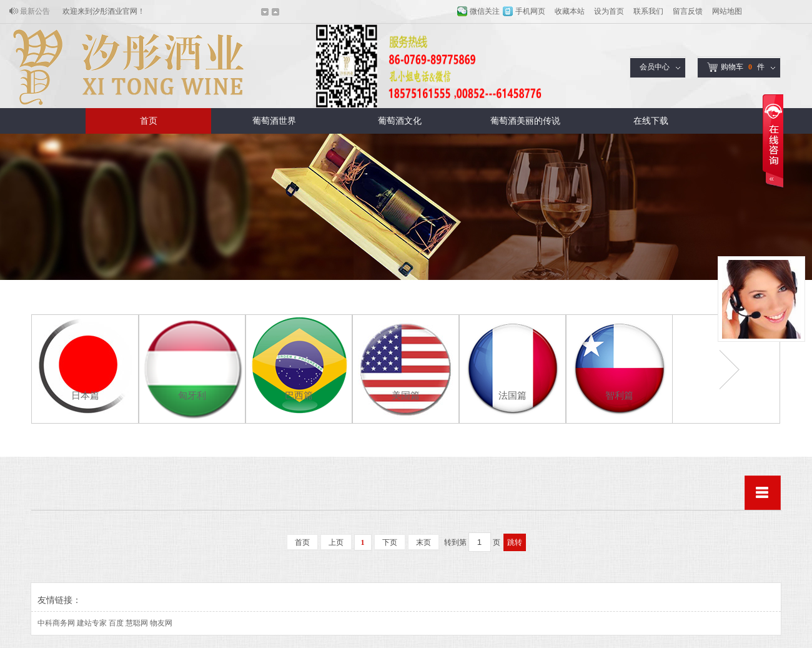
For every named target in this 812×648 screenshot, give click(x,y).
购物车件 (736, 67)
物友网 (161, 623)
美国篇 (406, 396)
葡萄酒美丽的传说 (525, 121)
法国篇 (512, 396)
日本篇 (85, 396)
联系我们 (648, 11)
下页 (390, 542)
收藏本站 (570, 11)
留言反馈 (688, 11)
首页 (149, 121)
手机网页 (530, 11)
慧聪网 (137, 623)
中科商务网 (56, 623)
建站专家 (92, 623)
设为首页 (609, 11)
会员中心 (655, 67)
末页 (423, 542)
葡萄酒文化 (400, 121)
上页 (336, 542)
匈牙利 (192, 396)
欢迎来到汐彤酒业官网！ (104, 11)
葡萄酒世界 (274, 121)
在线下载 (651, 121)
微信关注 (485, 11)
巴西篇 (299, 396)
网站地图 (727, 11)
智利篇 (619, 396)
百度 (116, 623)
